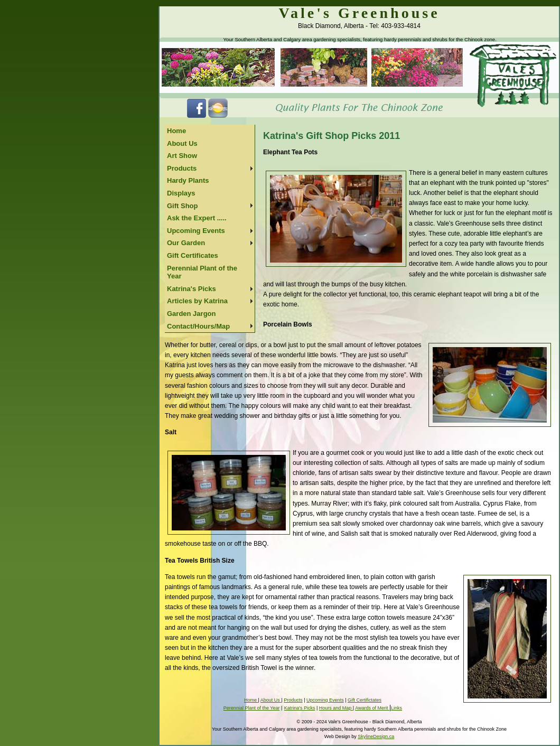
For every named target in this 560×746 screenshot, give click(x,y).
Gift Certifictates (365, 700)
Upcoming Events (196, 231)
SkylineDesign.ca (376, 736)
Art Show (182, 156)
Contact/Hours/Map (198, 326)
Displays (181, 193)
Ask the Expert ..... (197, 218)
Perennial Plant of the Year (202, 272)
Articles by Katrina (197, 301)
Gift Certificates (193, 255)
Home (176, 131)
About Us (182, 143)
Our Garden (186, 243)
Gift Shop (183, 206)
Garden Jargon (191, 314)
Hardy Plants (188, 180)
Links (396, 708)
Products (182, 168)
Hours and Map (336, 708)
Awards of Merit (372, 708)
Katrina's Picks (192, 289)
